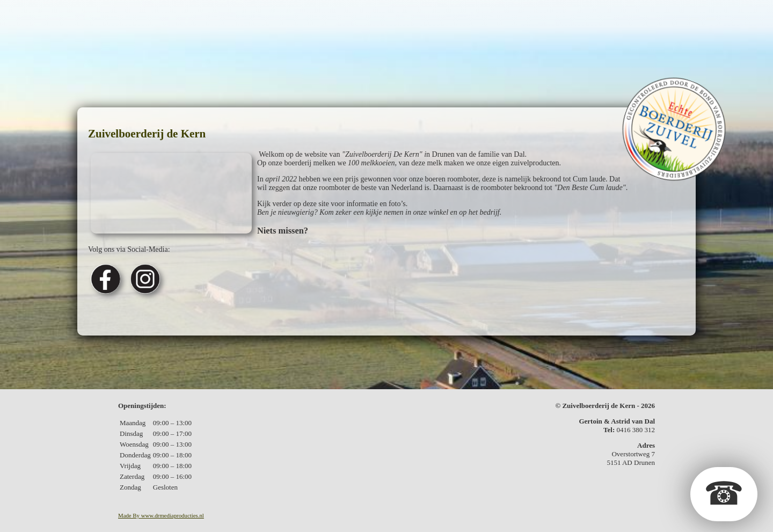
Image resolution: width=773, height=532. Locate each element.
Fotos (502, 18)
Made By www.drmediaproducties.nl (161, 515)
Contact (615, 18)
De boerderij (181, 18)
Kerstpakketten (436, 18)
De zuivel (248, 18)
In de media (555, 18)
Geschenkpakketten (333, 18)
